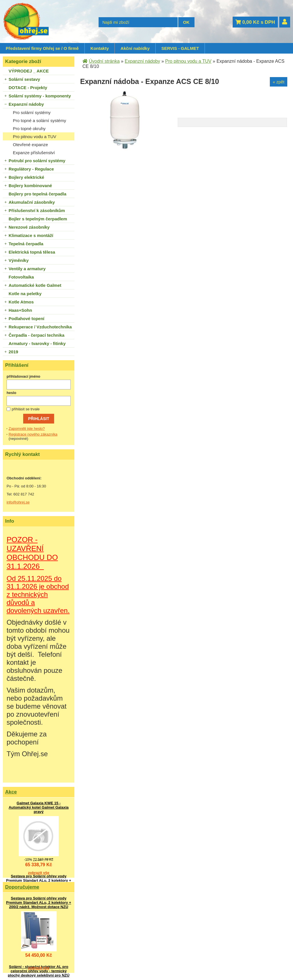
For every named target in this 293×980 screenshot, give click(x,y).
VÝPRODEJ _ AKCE (29, 71)
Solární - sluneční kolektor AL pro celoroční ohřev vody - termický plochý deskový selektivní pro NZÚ (38, 971)
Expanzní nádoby (26, 104)
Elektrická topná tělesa (32, 252)
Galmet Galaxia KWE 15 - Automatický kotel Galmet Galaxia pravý (39, 807)
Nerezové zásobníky (29, 227)
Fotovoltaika (21, 277)
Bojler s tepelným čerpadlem (38, 219)
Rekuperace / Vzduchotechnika (40, 327)
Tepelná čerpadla (26, 244)
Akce (11, 792)
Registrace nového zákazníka (33, 434)
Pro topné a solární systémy (39, 120)
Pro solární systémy (32, 112)
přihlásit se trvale (26, 409)
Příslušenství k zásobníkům (37, 210)
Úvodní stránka (104, 61)
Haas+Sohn (20, 310)
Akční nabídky (135, 48)
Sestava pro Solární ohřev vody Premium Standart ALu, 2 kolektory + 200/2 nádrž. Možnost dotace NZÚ (38, 880)
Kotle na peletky (25, 294)
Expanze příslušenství (34, 153)
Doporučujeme (22, 887)
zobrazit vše (39, 873)
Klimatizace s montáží (31, 235)
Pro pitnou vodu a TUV (34, 137)
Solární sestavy (24, 79)
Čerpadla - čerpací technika (36, 335)
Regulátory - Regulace (31, 169)
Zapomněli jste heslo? (27, 429)
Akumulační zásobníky (32, 202)
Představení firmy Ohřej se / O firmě (42, 48)
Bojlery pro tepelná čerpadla (37, 194)
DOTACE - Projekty (28, 88)
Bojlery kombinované (30, 186)
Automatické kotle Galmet (35, 285)
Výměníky (19, 260)
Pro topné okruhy (29, 129)
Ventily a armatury (27, 269)
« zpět (279, 82)
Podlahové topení (26, 318)
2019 (13, 352)
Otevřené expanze (30, 145)
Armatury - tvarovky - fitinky (37, 343)
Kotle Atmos (21, 302)
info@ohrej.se (18, 502)
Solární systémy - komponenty (40, 96)
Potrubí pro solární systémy (37, 161)
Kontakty (100, 48)
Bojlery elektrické (26, 177)
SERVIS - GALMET (180, 48)
